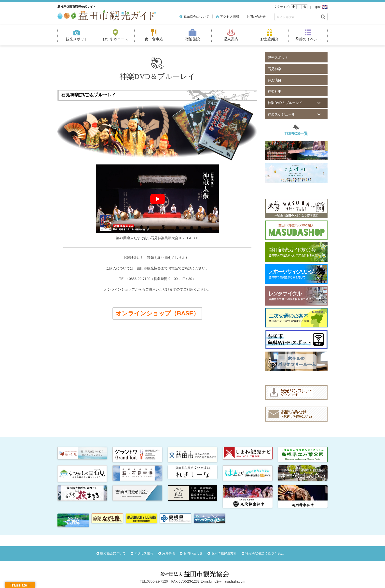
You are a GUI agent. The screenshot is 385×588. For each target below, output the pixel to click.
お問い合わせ (256, 17)
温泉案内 (231, 39)
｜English (315, 7)
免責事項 (168, 553)
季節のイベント (308, 39)
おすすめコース (115, 39)
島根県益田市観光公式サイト (77, 7)
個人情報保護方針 (224, 553)
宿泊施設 (192, 39)
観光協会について (196, 17)
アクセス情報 (230, 17)
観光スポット (77, 39)
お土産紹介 (269, 39)
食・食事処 (154, 39)
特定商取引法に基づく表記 (264, 553)
